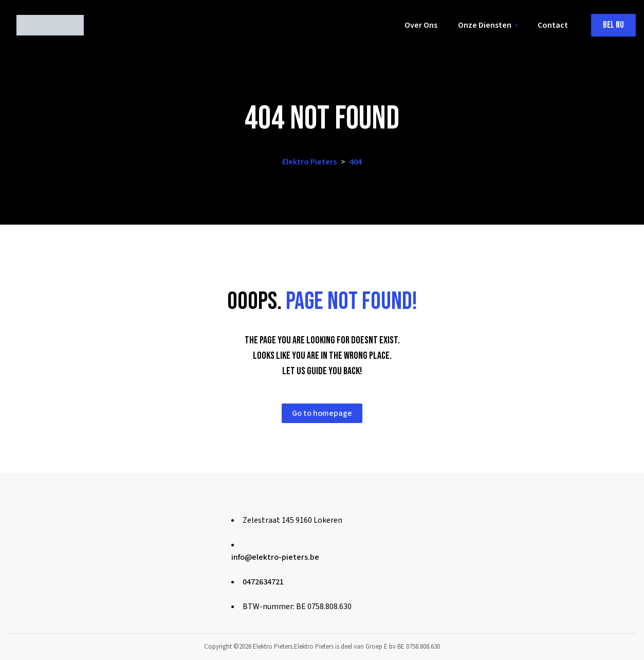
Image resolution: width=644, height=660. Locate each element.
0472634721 (263, 582)
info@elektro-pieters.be (275, 557)
